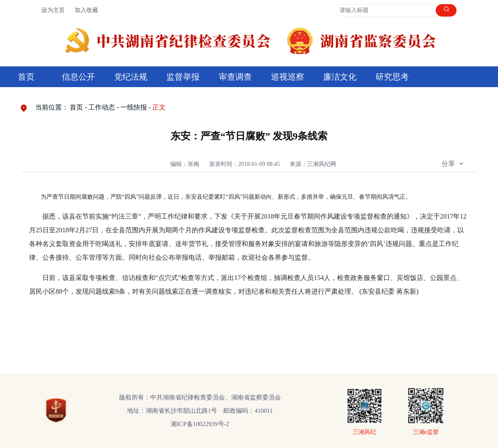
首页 (26, 77)
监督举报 (183, 77)
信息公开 (78, 77)
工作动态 (102, 107)
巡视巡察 (288, 77)
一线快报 (134, 107)
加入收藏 (86, 10)
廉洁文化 (340, 77)
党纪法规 (131, 77)
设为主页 (53, 10)
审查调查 (235, 77)
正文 (159, 107)
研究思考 (392, 77)
